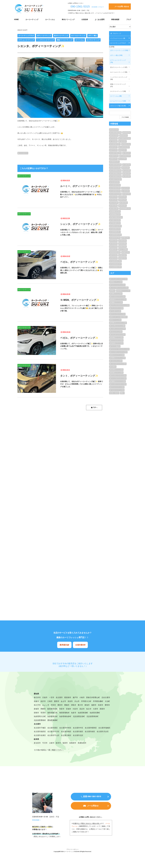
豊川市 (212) (114, 255)
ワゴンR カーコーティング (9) (118, 326)
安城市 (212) (123, 241)
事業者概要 (115, 20)
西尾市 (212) (123, 247)
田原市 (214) (114, 258)
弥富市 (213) (123, 206)
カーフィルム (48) (116, 96)
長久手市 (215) (114, 203)
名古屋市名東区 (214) (116, 133)
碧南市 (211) (114, 249)
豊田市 (81, 706)
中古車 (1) (113, 367)
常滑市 (72, 714)
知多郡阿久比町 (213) (116, 226)
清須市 (82, 702)
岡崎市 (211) (126, 238)
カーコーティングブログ (26, 36)
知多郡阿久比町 (65, 718)
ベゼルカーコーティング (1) (117, 390)
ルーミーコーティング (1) (117, 340)
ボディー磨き (93, 36)
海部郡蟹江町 (82, 714)
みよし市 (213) (124, 249)
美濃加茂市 (84, 750)
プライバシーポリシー (72, 858)
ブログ (129, 20)
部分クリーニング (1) (116, 320)
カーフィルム (50, 20)
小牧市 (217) (127, 153)
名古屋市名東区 (67, 738)
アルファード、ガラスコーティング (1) (120, 349)
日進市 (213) (124, 203)
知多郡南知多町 (92, 718)
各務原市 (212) (114, 156)
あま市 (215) (123, 159)
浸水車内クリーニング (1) (124, 291)
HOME (16, 20)
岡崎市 (72, 710)
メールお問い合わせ (122, 7)
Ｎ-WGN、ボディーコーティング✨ (80, 300)
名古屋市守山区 (81, 738)
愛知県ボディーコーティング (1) (118, 299)
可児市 (45, 750)
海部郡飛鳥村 (94, 714)
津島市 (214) (114, 197)
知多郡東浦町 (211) (115, 232)
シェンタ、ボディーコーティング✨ (80, 224)
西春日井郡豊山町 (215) (117, 217)
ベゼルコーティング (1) (116, 361)
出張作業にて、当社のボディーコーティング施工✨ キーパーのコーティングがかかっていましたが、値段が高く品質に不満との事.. (82, 232)
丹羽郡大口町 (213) (115, 220)
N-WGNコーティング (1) (117, 302)
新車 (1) (113, 291)
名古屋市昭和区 (94, 730)
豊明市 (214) (123, 200)
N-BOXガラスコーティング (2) (118, 358)
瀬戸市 (77, 698)
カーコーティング (32, 20)
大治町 (49, 706)
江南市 (61, 702)
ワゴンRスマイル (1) (116, 311)
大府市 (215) (127, 176)
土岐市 (52, 750)
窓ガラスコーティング (61, 36)
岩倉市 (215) (127, 173)
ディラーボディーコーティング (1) (119, 279)
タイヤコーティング (93, 40)
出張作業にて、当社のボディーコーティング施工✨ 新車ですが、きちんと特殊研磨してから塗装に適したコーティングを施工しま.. (82, 384)
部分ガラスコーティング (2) (117, 355)
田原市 (51, 710)
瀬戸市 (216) (114, 150)
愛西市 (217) (114, 159)
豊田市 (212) (114, 241)
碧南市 (65, 714)
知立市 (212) (114, 247)
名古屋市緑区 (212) (115, 191)
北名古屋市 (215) (115, 182)
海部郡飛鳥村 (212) (115, 214)
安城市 (98, 710)
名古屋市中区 (80, 730)
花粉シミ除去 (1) (115, 393)
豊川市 (102, 706)
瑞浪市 (67, 750)
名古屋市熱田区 (54, 734)
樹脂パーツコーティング (65, 40)
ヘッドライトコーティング (45, 40)
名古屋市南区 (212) (115, 185)
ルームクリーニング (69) (118, 101)
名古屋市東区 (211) (115, 144)
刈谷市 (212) (114, 244)
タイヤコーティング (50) (118, 91)
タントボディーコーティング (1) (118, 384)
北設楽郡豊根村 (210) (116, 267)
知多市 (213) (127, 194)
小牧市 (84, 698)
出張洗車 (85, 20)
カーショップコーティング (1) (118, 314)
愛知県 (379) (127, 133)
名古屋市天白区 (53, 738)
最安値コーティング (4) (116, 282)
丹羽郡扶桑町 (39, 706)
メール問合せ (93, 815)
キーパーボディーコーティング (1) (119, 352)
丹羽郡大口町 (99, 702)
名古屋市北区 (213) (125, 147)
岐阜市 (60, 750)
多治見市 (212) (114, 130)
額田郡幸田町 (82, 710)
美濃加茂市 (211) (115, 162)
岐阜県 (37, 746)
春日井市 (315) (114, 135)
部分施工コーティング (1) (117, 373)
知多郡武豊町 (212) (115, 229)
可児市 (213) (114, 138)
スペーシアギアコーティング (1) (118, 378)
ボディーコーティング (44, 36)
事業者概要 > (37, 829)
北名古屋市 (38, 702)
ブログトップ (116, 34)
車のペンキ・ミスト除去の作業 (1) (119, 317)
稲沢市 (54, 702)
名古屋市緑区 (39, 738)
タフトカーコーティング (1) (117, 387)
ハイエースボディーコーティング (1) (119, 288)
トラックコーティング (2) (117, 308)
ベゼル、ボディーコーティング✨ (79, 262)
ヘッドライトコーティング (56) (119, 78)
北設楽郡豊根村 (69, 722)
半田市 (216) (114, 206)
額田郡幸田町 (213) (115, 252)
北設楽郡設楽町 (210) (116, 261)
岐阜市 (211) (123, 150)
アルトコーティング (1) (116, 332)
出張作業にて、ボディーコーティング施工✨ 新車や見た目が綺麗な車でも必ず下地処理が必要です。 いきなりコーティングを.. (82, 346)
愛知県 (37, 694)
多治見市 (37, 750)
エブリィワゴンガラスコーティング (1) (120, 305)
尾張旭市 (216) (127, 144)
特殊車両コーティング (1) (117, 343)
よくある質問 (100, 20)
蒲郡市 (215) (123, 255)
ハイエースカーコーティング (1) (118, 364)
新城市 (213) (123, 258)
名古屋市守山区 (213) (125, 138)
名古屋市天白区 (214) (116, 194)
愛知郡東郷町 (82, 722)
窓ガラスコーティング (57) (119, 67)
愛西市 (68, 702)
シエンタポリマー (23, 153)
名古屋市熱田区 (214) (116, 176)
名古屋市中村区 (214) (116, 165)
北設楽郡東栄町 (54, 722)
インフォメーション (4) (118, 38)
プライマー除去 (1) (115, 346)
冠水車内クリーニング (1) (117, 370)
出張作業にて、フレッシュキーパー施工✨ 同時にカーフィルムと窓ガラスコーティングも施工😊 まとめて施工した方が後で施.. (82, 308)
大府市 (51, 714)
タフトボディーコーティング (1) (118, 375)
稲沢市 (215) (126, 168)
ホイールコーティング (78, 36)
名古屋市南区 (82, 734)
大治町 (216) (127, 165)
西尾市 (58, 714)
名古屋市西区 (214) (126, 156)
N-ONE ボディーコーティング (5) (119, 323)
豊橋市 (88, 706)
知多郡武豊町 (52, 718)
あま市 (75, 702)
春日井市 (37, 698)
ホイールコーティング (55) (119, 72)
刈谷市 (105, 710)
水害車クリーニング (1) (116, 294)
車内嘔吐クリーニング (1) (117, 337)
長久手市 (57, 706)
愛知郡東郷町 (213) (126, 209)
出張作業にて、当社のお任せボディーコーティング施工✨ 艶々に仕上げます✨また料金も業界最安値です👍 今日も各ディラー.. (81, 194)
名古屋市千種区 (40, 730)
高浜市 (37, 714)
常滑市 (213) (114, 200)
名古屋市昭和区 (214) (116, 171)
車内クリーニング (68, 20)
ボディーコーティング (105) (119, 50)
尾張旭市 (69, 698)
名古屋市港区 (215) (115, 188)
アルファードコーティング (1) (118, 285)
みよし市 (66, 706)
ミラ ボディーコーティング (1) (118, 329)
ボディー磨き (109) (116, 55)
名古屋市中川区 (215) (116, 179)
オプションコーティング (26, 40)
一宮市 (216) (114, 141)
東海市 (37, 710)
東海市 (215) (123, 197)
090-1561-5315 (80, 7)
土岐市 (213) (123, 141)
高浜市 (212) (123, 244)
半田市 (74, 706)
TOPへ (94, 408)
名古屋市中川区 (69, 734)
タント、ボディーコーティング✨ (79, 376)
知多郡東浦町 (39, 718)
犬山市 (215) (127, 171)
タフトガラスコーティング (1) (118, 297)
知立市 (44, 714)
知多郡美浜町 (79, 718)
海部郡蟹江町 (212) (115, 211)
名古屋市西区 (54, 730)
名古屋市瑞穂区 (40, 734)
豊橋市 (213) (126, 252)
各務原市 (75, 750)
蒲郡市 (44, 710)
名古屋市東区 (95, 738)
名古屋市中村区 (67, 730)
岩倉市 (47, 702)
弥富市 (91, 710)
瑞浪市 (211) (114, 147)
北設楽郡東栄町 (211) (116, 264)
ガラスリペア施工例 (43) (118, 106)
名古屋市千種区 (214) (116, 153)
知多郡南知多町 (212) (116, 235)
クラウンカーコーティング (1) (118, 335)
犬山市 (90, 702)
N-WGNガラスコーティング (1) (118, 381)
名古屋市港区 (95, 734)
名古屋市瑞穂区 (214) (116, 173)
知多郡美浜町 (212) (115, 238)
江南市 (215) (126, 191)
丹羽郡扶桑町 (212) (115, 223)
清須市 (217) (126, 188)
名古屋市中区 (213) (115, 168)
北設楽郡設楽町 (40, 722)
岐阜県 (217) (124, 135)
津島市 (95, 706)
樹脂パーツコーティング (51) (118, 85)
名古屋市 (60, 698)
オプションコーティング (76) (118, 61)
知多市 (104, 714)
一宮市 (52, 698)
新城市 (65, 710)
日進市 (45, 698)
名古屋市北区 (39, 742)
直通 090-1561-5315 (92, 805)
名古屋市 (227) (114, 209)
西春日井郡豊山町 (96, 698)
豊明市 (58, 710)
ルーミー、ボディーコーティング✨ (80, 186)
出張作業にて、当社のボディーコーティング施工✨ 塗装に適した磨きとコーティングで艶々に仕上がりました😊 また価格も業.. (82, 270)
